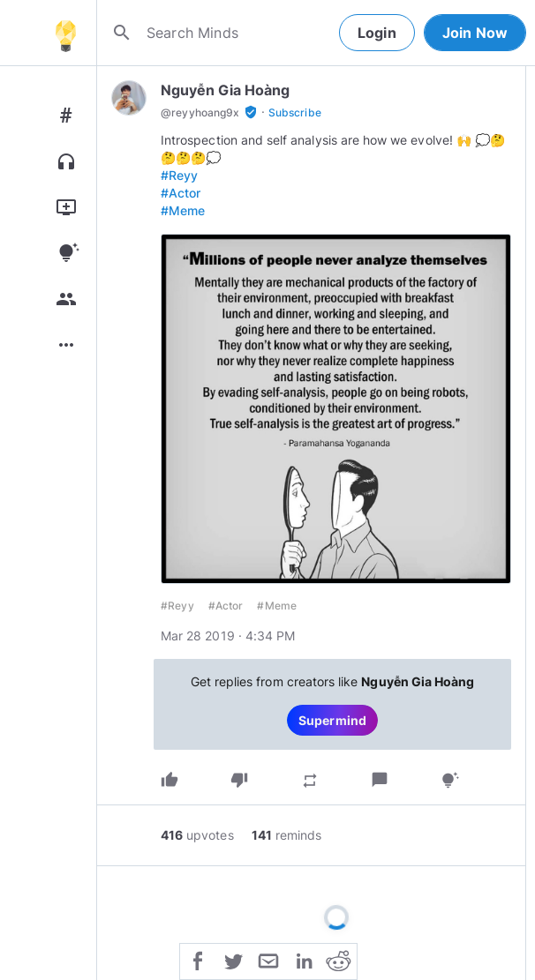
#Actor (181, 193)
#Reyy (179, 175)
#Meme (183, 210)
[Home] (65, 33)
